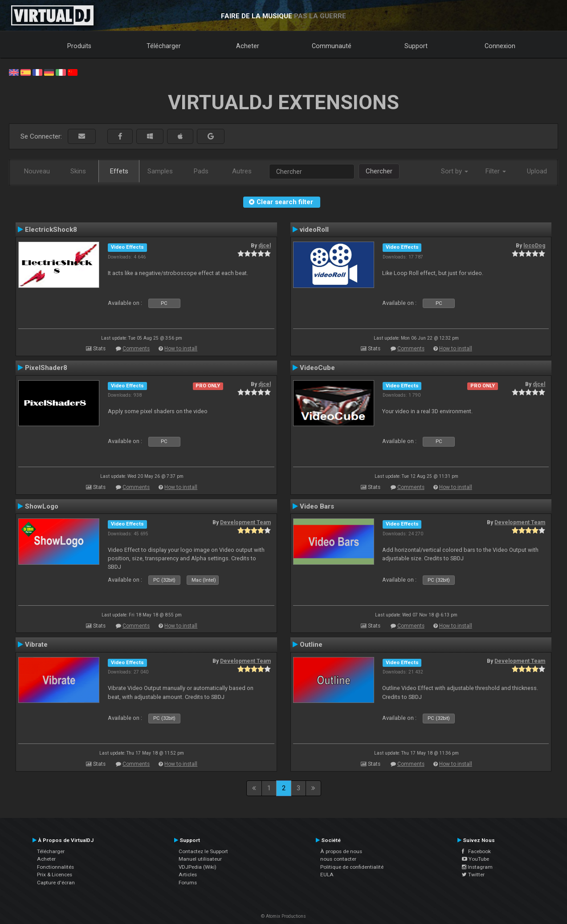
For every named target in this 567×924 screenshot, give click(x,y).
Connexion (500, 46)
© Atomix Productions (283, 916)
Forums (188, 883)
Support (416, 46)
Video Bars (317, 506)
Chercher (379, 171)
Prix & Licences (55, 875)
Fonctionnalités (55, 867)
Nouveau (37, 171)
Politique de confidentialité (352, 867)
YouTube (475, 859)
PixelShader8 (46, 368)
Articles (188, 875)
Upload (537, 171)
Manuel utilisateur (200, 859)
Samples (160, 171)
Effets (119, 171)
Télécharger (164, 46)
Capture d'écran (56, 883)
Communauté (332, 46)
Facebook (476, 851)
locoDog (534, 246)
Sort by (455, 171)
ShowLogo (42, 506)
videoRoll (314, 230)
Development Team (245, 522)
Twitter (473, 875)
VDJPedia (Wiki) (198, 867)
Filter (496, 171)
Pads (201, 171)
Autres (242, 171)
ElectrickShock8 (51, 230)
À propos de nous (341, 851)
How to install (181, 349)
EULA (327, 875)
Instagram (477, 867)
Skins (78, 171)
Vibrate (36, 645)
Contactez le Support (203, 851)
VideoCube (317, 368)
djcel (265, 246)
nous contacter (338, 859)
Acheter (248, 46)
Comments (136, 349)
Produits (79, 46)
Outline (311, 645)
